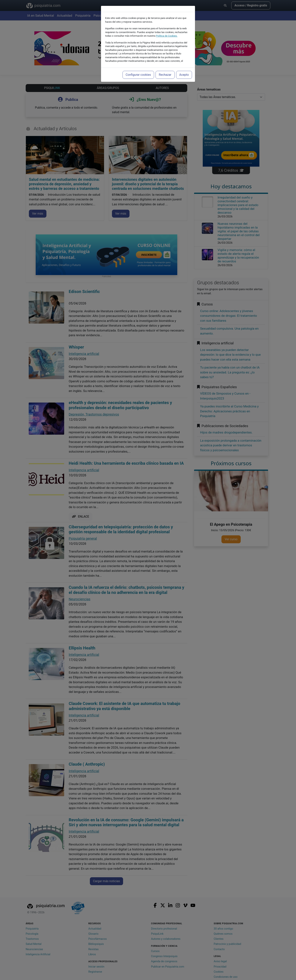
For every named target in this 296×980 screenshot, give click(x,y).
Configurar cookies (138, 75)
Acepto (184, 75)
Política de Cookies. (167, 36)
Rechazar (165, 75)
